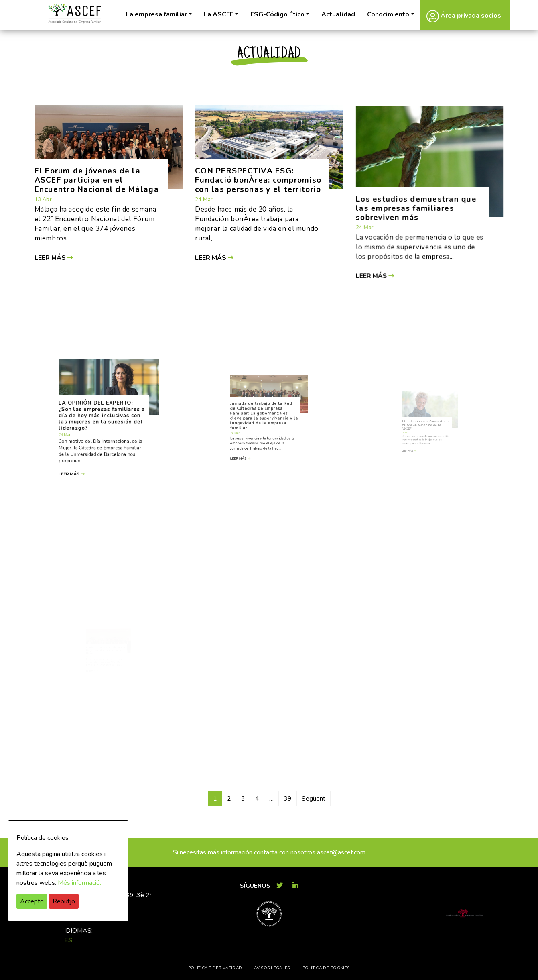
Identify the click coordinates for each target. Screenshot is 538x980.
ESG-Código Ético (277, 14)
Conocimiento (388, 14)
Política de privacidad (215, 968)
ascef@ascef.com (341, 852)
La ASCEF (219, 14)
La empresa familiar (156, 14)
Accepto (32, 901)
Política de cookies (326, 968)
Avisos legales (272, 968)
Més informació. (79, 883)
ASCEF (75, 14)
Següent (314, 799)
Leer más (56, 256)
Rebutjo (64, 901)
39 (288, 799)
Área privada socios (464, 16)
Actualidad (338, 14)
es (68, 940)
